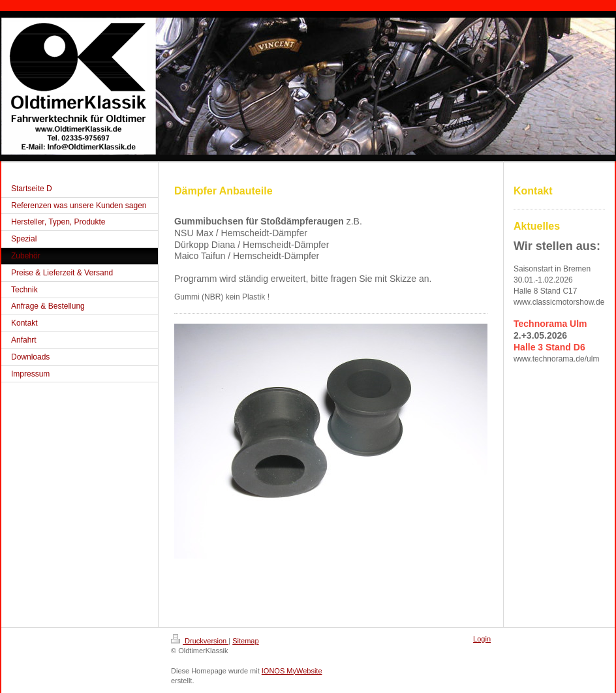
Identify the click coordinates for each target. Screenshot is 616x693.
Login (482, 639)
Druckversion (200, 641)
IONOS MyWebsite (292, 671)
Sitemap (245, 641)
